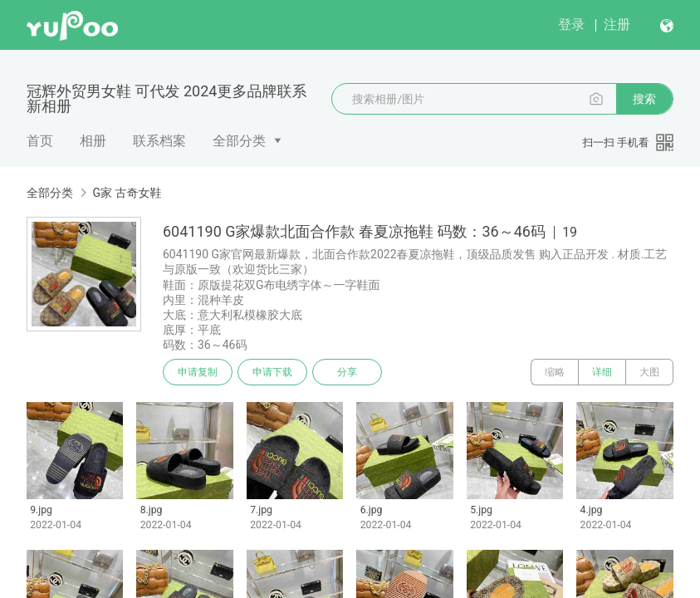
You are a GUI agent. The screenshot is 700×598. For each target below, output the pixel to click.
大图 (649, 372)
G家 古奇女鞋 (127, 193)
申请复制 (198, 372)
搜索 (644, 99)
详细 (602, 372)
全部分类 (239, 141)
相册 (93, 141)
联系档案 (159, 141)
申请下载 (272, 372)
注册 (617, 25)
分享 (347, 372)
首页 (40, 141)
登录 (571, 25)
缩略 (555, 372)
